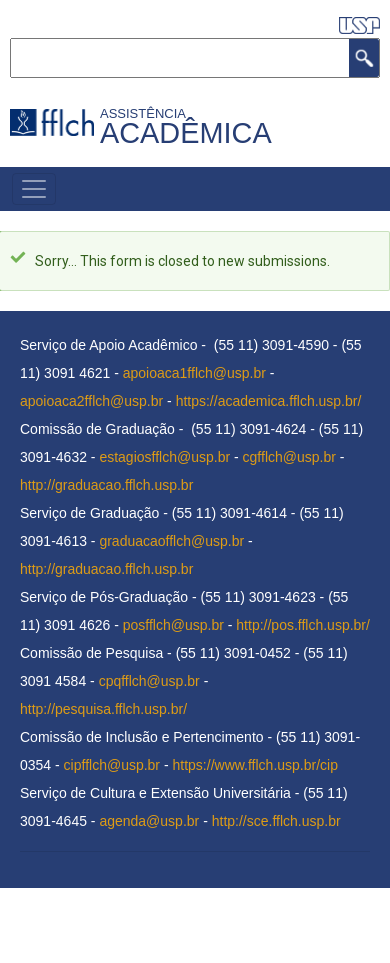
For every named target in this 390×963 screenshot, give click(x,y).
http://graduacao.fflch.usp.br (106, 485)
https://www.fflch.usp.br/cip (255, 765)
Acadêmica (186, 133)
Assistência (146, 113)
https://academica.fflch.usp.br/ (269, 401)
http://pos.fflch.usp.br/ (303, 625)
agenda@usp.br (149, 821)
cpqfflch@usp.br (149, 681)
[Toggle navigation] (34, 189)
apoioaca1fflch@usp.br (194, 373)
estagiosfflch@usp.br (164, 457)
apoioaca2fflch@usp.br (91, 401)
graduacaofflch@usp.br (171, 541)
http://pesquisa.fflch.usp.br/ (103, 709)
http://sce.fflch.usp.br (276, 821)
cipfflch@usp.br (112, 765)
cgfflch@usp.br (289, 457)
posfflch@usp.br (173, 625)
